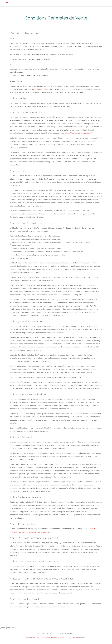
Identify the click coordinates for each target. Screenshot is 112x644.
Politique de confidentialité (76, 638)
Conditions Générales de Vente (52, 638)
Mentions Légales (32, 638)
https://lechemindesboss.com (40, 90)
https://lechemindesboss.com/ (79, 134)
